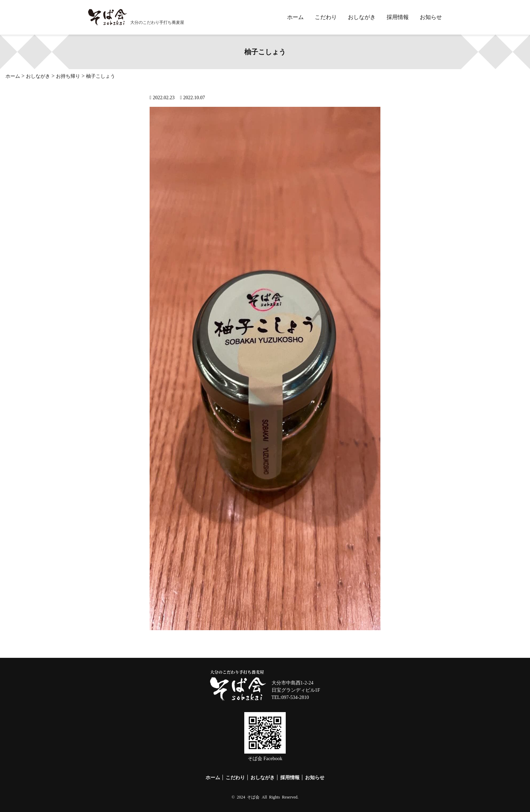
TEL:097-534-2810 (290, 697)
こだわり (326, 17)
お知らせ (431, 17)
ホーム (295, 17)
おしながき (362, 17)
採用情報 (398, 17)
